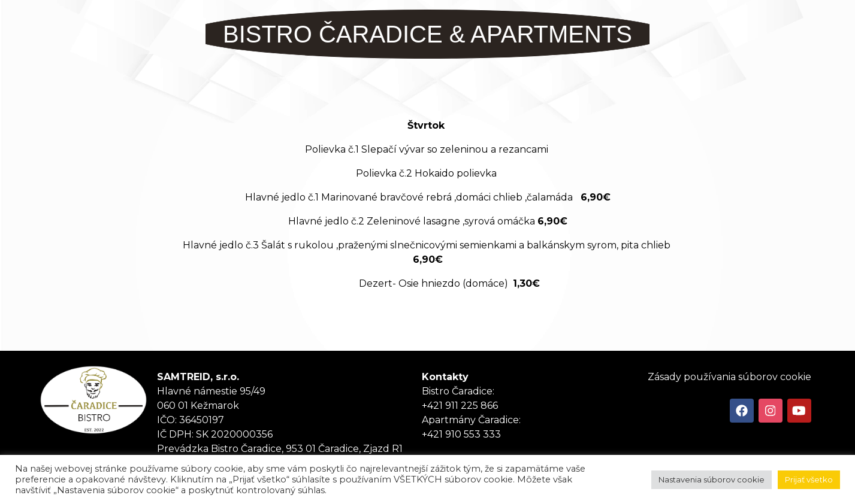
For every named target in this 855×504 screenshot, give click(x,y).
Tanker (93, 400)
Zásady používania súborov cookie (729, 377)
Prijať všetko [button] (809, 479)
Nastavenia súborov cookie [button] (712, 479)
